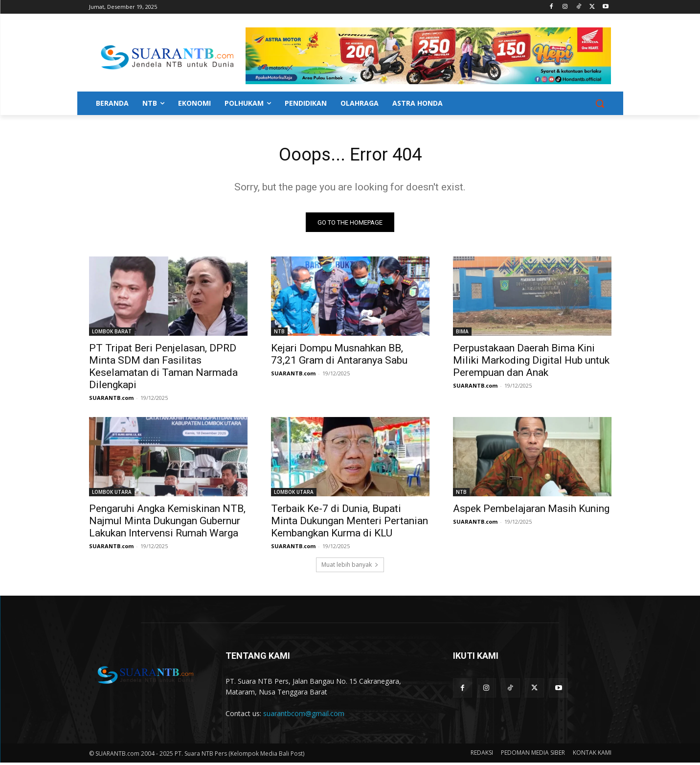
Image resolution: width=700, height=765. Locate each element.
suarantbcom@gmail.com (304, 716)
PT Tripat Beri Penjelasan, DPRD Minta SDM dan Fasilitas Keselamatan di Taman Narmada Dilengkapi (163, 369)
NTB (279, 334)
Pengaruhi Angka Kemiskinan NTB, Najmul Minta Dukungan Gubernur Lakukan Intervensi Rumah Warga (167, 523)
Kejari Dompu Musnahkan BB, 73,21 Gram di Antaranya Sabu (339, 357)
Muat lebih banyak (350, 567)
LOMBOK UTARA (112, 494)
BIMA (462, 334)
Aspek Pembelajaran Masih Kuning (531, 511)
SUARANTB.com (111, 400)
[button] (600, 103)
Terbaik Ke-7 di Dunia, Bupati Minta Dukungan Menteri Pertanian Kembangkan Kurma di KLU (350, 523)
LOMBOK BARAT (112, 334)
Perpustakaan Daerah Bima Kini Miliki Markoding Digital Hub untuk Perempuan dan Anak (531, 363)
